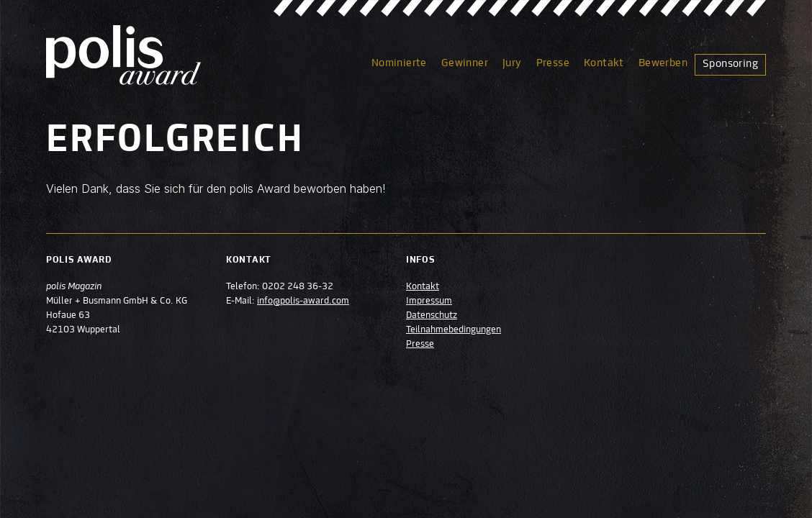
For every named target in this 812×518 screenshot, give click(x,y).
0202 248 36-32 (298, 287)
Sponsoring (730, 64)
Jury (512, 63)
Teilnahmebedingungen (454, 330)
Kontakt (604, 63)
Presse (553, 63)
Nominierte (399, 63)
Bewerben (663, 63)
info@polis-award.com (303, 301)
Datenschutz (432, 316)
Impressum (429, 301)
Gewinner (465, 63)
